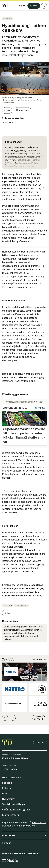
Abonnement (24, 835)
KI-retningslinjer (11, 815)
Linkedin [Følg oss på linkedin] (6, 788)
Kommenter (23, 110)
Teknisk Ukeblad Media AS (26, 853)
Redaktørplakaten (25, 826)
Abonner (34, 6)
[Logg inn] (21, 6)
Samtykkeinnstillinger (14, 804)
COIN (38, 596)
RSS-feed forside (11, 778)
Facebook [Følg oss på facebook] (8, 783)
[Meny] (44, 6)
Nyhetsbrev (21, 605)
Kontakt (24, 843)
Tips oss (40, 743)
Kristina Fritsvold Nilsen (15, 758)
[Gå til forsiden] (5, 6)
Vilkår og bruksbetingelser (16, 810)
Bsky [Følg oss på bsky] (5, 794)
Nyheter (8, 19)
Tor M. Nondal (10, 769)
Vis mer (10, 163)
